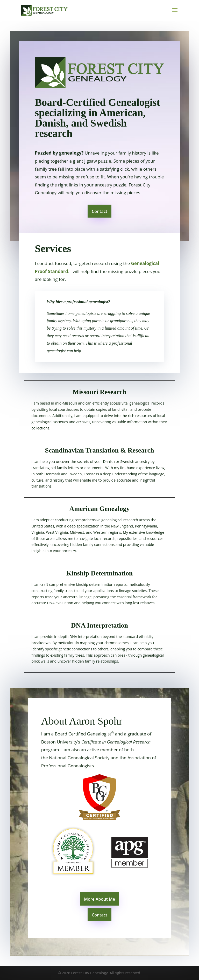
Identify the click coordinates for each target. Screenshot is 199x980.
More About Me (99, 899)
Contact (99, 211)
